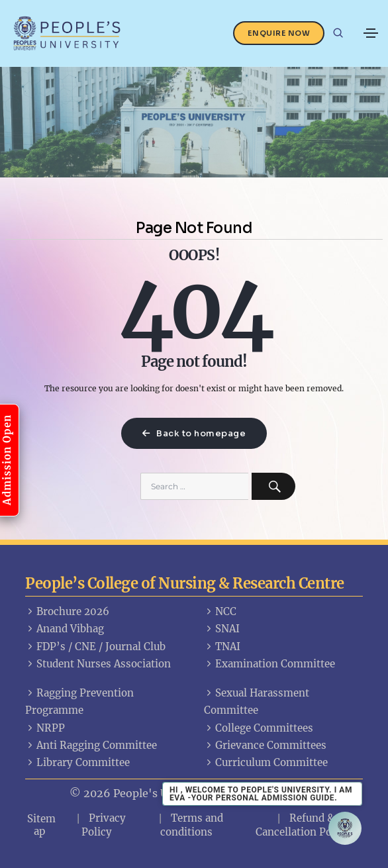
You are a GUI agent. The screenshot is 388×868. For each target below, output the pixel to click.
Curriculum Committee (266, 762)
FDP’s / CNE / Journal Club (95, 647)
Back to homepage (194, 433)
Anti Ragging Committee (91, 745)
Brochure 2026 (67, 611)
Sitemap (41, 825)
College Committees (259, 728)
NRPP (45, 728)
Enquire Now (279, 33)
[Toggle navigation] (371, 33)
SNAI (222, 629)
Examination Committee (269, 664)
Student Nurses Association (98, 664)
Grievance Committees (265, 745)
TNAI (222, 647)
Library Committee (77, 762)
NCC (220, 611)
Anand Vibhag (65, 629)
